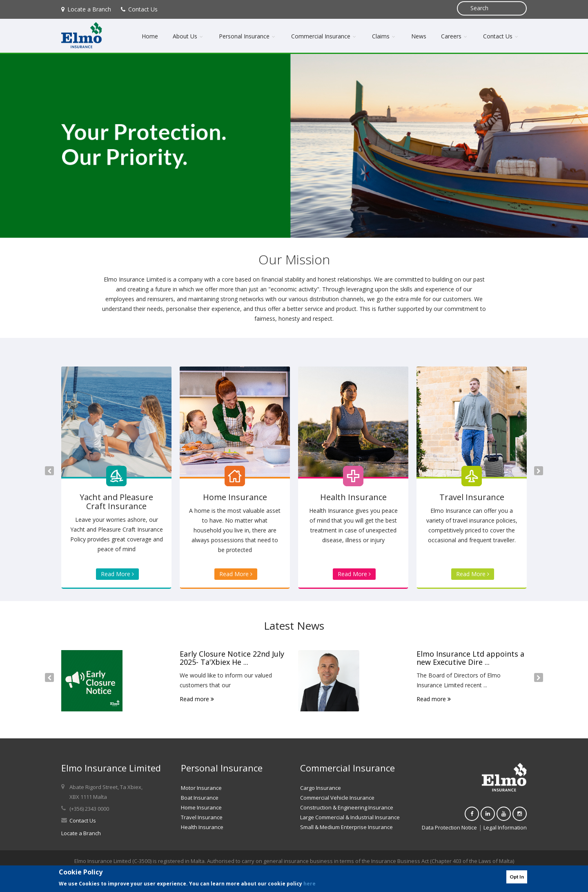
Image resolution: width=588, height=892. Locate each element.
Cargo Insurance (321, 788)
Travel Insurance (202, 817)
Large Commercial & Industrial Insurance (350, 817)
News (419, 36)
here (310, 884)
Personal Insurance (248, 36)
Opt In (517, 877)
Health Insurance (202, 827)
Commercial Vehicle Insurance (337, 798)
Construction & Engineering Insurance (347, 807)
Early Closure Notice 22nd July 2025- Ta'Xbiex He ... (232, 658)
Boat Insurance (200, 798)
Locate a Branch (86, 9)
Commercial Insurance (324, 36)
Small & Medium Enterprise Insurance (346, 827)
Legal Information (505, 827)
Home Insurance (201, 807)
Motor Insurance (201, 788)
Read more (197, 699)
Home (150, 36)
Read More (117, 574)
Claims (384, 36)
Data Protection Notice (449, 827)
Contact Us (139, 9)
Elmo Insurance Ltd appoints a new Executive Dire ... (470, 658)
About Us (188, 36)
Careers (455, 36)
